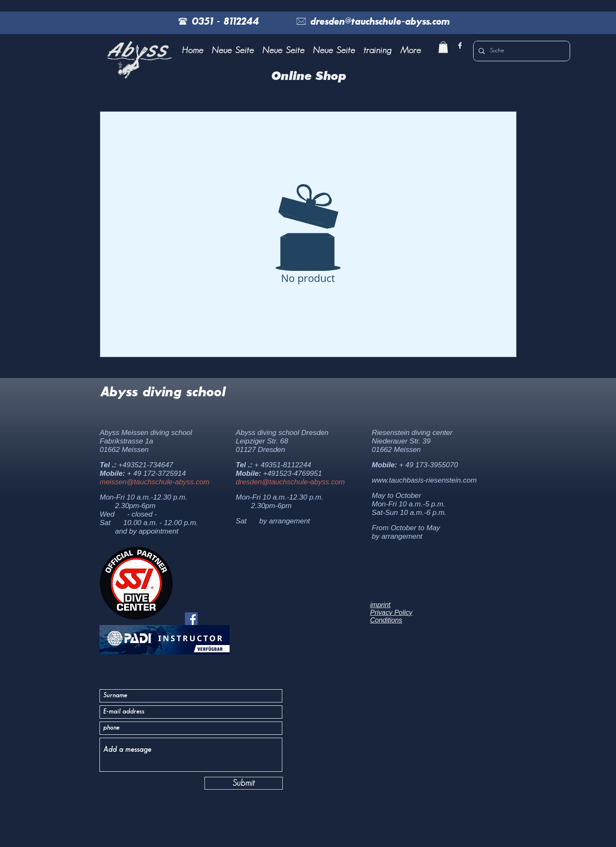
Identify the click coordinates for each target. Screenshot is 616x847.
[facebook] (460, 45)
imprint (380, 605)
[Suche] (521, 51)
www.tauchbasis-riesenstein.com (424, 480)
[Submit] (244, 783)
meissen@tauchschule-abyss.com (155, 482)
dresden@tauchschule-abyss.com (290, 482)
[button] (378, 51)
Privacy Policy (392, 613)
